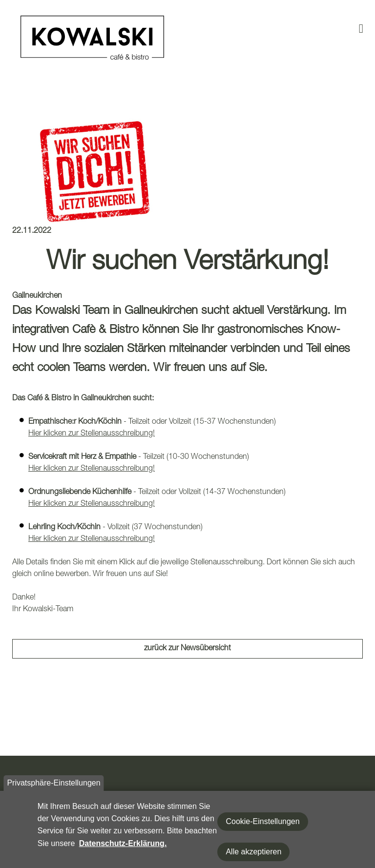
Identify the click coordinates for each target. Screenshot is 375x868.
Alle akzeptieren (253, 857)
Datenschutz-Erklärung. (123, 849)
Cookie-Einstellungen (262, 827)
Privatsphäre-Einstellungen (53, 788)
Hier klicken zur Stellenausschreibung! (92, 434)
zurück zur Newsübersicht (187, 649)
